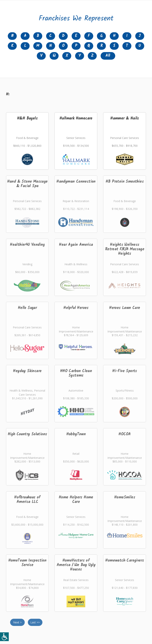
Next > (17, 622)
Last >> (35, 622)
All (108, 56)
